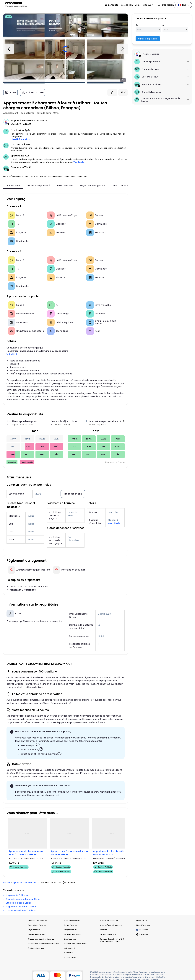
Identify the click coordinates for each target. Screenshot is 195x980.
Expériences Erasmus (73, 934)
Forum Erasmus (71, 925)
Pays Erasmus (34, 930)
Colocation (127, 5)
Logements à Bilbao (17, 895)
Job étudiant (69, 948)
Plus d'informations (21, 139)
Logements (112, 5)
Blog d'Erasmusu (143, 925)
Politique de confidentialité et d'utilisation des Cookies (112, 940)
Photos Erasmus (71, 957)
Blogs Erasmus (70, 930)
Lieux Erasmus (70, 939)
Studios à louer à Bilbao (19, 903)
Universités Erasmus (36, 934)
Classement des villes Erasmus (41, 939)
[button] (87, 176)
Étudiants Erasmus (36, 948)
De (137, 25)
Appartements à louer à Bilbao (23, 899)
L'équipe (104, 930)
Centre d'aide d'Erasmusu (111, 925)
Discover (148, 5)
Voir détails (79, 162)
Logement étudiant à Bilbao (21, 907)
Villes (138, 5)
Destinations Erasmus (37, 925)
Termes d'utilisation (108, 934)
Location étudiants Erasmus (76, 944)
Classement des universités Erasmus (43, 944)
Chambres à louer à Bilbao (21, 910)
